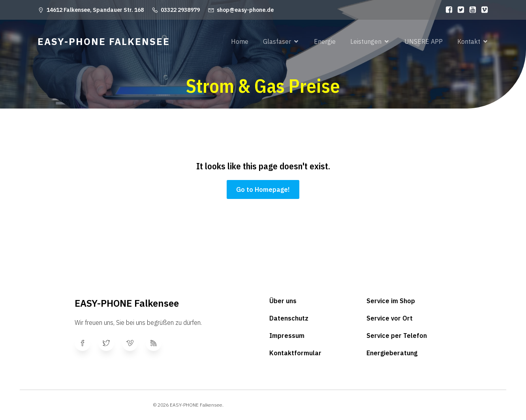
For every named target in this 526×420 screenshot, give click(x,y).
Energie (325, 41)
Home (240, 41)
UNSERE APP (424, 41)
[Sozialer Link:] (447, 10)
